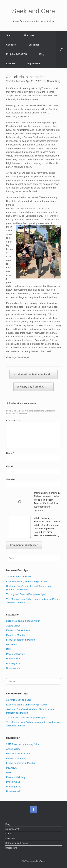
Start (9, 35)
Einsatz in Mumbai (16, 635)
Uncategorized (14, 663)
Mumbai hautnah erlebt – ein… (34, 374)
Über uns (29, 35)
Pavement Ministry (16, 654)
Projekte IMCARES (17, 54)
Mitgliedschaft (12, 829)
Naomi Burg (54, 81)
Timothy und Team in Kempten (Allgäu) (26, 594)
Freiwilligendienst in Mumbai (21, 640)
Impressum (33, 64)
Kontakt (11, 64)
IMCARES (12, 645)
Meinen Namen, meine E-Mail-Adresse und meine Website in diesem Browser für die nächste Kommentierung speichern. (47, 502)
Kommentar (13, 420)
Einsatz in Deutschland (18, 630)
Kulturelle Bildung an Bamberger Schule (27, 581)
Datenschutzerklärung (17, 843)
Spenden (11, 45)
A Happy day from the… (33, 387)
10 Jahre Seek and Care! (19, 577)
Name (10, 453)
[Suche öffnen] (62, 49)
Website (10, 479)
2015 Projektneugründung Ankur (23, 621)
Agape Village (13, 626)
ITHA (9, 649)
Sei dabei (34, 45)
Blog (42, 54)
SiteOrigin (41, 861)
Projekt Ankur (13, 659)
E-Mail (10, 466)
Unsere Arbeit (13, 668)
